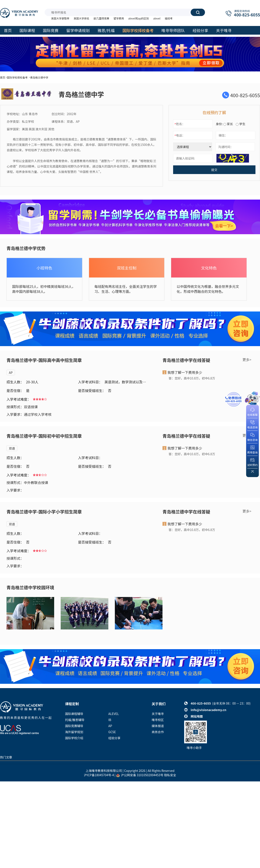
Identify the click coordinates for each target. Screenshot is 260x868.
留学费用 (119, 18)
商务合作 (158, 732)
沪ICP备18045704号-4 (99, 775)
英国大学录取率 (60, 18)
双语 (12, 448)
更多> (247, 360)
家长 (228, 124)
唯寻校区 (158, 720)
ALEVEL (114, 714)
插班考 (169, 18)
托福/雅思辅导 (75, 720)
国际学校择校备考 (17, 77)
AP (11, 373)
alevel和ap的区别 (139, 18)
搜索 (198, 12)
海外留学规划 (74, 732)
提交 (214, 170)
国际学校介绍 (74, 738)
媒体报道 (158, 726)
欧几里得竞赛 (101, 18)
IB (110, 720)
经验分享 (114, 738)
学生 (240, 124)
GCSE (112, 732)
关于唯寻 (158, 714)
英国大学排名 (81, 18)
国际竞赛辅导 (74, 726)
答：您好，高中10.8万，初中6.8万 (192, 378)
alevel (157, 18)
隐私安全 (170, 775)
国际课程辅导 (74, 714)
